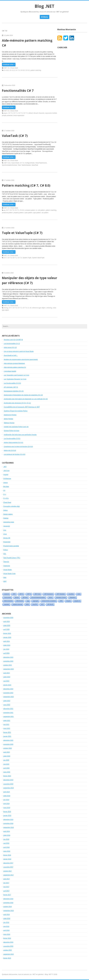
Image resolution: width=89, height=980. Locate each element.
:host (79, 594)
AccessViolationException (38, 597)
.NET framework (48, 594)
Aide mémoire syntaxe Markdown (14, 363)
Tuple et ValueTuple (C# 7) (22, 233)
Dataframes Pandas (10, 415)
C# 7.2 (20, 113)
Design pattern (8, 514)
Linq (5, 530)
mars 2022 (7, 705)
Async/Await (15, 163)
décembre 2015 (8, 942)
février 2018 (7, 855)
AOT (42, 604)
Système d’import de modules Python (16, 411)
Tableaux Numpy (9, 423)
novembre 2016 (8, 903)
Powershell (7, 542)
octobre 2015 (8, 950)
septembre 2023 (9, 669)
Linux (5, 534)
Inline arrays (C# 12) (10, 348)
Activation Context (61, 597)
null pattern (41, 210)
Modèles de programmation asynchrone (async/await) (21, 359)
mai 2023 (6, 681)
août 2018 (6, 831)
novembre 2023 (8, 661)
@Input (17, 597)
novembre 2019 (8, 784)
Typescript (7, 566)
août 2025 (6, 622)
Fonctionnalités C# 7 (18, 91)
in (28, 308)
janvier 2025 (7, 637)
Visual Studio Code (9, 574)
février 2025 (7, 633)
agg (28, 601)
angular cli (77, 601)
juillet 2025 (7, 626)
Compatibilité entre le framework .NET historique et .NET (22, 407)
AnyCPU (35, 604)
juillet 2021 (7, 721)
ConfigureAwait (30, 163)
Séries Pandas (8, 419)
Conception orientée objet (11, 506)
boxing (6, 308)
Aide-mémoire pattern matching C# (27, 43)
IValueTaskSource (41, 163)
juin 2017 (6, 883)
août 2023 (6, 673)
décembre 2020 (8, 740)
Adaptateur (73, 597)
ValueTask (35, 165)
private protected (7, 115)
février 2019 (7, 812)
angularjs (7, 604)
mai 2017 (6, 887)
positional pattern (7, 213)
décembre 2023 (8, 657)
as (5, 210)
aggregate (36, 601)
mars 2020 (7, 772)
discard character (39, 113)
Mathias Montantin (67, 29)
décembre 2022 (8, 689)
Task (19, 165)
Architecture (7, 479)
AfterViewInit (20, 601)
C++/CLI (6, 498)
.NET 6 (21, 594)
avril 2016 (6, 930)
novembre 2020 (8, 744)
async (6, 113)
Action (51, 597)
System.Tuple (27, 258)
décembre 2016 (8, 899)
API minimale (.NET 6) (11, 387)
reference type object (39, 308)
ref (30, 308)
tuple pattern (28, 213)
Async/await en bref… (11, 355)
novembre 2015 (8, 946)
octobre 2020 (8, 748)
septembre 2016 (9, 911)
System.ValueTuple (38, 258)
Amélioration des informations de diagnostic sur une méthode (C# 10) (26, 399)
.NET (5, 68)
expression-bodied (51, 113)
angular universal (18, 604)
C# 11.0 (12, 70)
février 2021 (7, 732)
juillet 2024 (7, 645)
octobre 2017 (8, 871)
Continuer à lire (9, 65)
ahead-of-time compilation (49, 601)
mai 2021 (6, 725)
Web (5, 578)
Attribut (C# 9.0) (13, 443)
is (37, 210)
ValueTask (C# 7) (15, 136)
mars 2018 (7, 851)
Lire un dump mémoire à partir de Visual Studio (19, 351)
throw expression (19, 115)
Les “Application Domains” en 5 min (15, 379)
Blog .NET (44, 6)
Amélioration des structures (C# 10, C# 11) (17, 403)
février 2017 (7, 895)
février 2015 (7, 958)
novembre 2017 (8, 867)
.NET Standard (61, 594)
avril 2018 (6, 847)
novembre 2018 (8, 823)
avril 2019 (6, 804)
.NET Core (7, 163)
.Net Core (6, 471)
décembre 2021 (8, 709)
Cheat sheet (14, 68)
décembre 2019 (8, 780)
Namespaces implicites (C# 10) (14, 391)
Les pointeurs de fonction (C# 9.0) (14, 454)
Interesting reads (9, 522)
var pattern (45, 213)
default (31, 113)
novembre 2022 (8, 693)
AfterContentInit (8, 601)
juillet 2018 (7, 835)
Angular (6, 475)
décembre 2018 (8, 820)
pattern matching (36, 70)
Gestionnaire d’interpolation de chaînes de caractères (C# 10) (23, 395)
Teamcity (6, 562)
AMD (61, 601)
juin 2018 (6, 839)
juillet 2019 (7, 796)
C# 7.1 (15, 113)
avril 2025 (6, 629)
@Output (25, 597)
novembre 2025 (8, 618)
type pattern (37, 213)
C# (9, 68)
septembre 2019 (9, 788)
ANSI (27, 604)
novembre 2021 (8, 713)
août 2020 (6, 752)
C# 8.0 (22, 70)
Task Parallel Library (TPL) (12, 558)
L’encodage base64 (10, 371)
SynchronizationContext (9, 165)
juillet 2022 (7, 701)
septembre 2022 (9, 697)
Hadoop (6, 518)
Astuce (6, 483)
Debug (5, 510)
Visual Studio (8, 570)
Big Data (6, 487)
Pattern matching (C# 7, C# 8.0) (26, 185)
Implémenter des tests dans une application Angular (20, 435)
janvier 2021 (7, 736)
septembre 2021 (9, 717)
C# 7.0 (17, 70)
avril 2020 (6, 768)
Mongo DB (7, 538)
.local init (6, 594)
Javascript (7, 526)
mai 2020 (6, 764)
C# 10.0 (6, 70)
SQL (5, 554)
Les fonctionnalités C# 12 (12, 344)
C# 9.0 (27, 70)
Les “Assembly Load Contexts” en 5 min (16, 375)
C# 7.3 (25, 113)
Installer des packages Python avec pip (16, 427)
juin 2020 (6, 760)
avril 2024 (6, 653)
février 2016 (7, 938)
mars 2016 (7, 934)
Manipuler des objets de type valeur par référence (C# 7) (30, 280)
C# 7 (8, 210)
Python (6, 550)
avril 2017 (6, 891)
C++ (5, 494)
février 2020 (7, 776)
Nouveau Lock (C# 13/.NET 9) (13, 340)
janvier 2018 (7, 859)
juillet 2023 (7, 677)
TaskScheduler (26, 165)
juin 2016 (6, 922)
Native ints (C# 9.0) (10, 451)
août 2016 (6, 915)
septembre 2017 (9, 875)
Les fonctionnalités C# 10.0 (12, 383)
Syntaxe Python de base (11, 431)
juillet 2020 (7, 756)
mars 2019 (7, 808)
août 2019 (6, 792)
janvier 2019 (7, 816)
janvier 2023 (7, 685)
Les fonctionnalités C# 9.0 (12, 439)
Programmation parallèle (11, 546)
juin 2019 (6, 800)
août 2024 (6, 641)
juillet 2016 (7, 919)
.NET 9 (29, 594)
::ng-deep (71, 594)
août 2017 (6, 879)
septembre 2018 (9, 828)
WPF (5, 582)
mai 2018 (6, 843)
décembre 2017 (8, 863)
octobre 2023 (8, 665)
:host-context (8, 597)
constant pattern (30, 210)
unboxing (49, 308)
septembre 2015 (9, 954)
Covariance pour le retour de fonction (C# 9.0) (18, 447)
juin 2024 (6, 649)
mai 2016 (6, 926)
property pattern (19, 213)
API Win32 (50, 604)
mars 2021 (7, 728)
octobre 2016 (8, 907)
